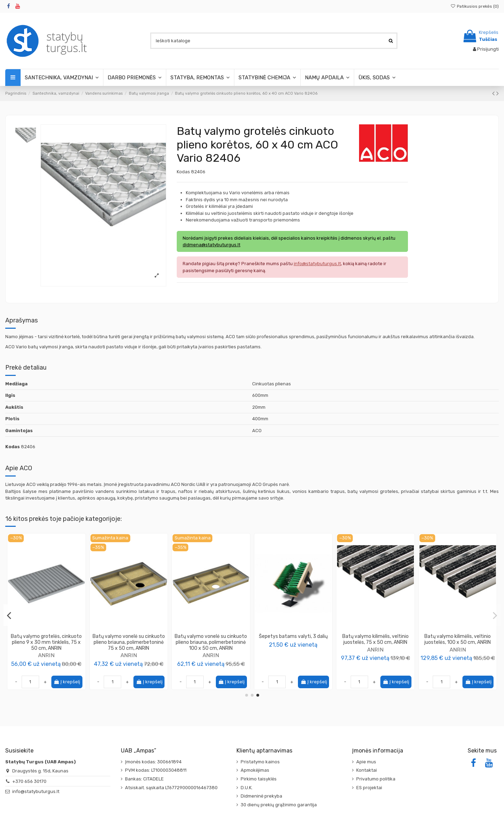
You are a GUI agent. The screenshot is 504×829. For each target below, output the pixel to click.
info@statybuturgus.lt (36, 791)
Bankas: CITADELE (144, 779)
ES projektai (369, 788)
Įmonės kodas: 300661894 (153, 762)
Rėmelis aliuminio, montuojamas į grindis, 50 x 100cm (46, 639)
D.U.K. (247, 788)
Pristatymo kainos (260, 762)
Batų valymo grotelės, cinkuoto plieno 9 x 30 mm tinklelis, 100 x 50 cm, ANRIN (375, 642)
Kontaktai (367, 770)
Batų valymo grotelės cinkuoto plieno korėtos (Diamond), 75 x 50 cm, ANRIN (458, 642)
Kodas (183, 172)
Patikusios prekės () (475, 6)
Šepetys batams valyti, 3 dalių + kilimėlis (293, 639)
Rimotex (46, 650)
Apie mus (366, 762)
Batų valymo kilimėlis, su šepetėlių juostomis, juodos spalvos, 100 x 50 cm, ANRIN (129, 642)
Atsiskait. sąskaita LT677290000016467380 (171, 788)
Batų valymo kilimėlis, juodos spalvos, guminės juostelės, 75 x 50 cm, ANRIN (211, 642)
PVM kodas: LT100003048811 (156, 770)
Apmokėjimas (255, 770)
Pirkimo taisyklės (259, 779)
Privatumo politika (376, 779)
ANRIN (129, 655)
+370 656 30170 (29, 781)
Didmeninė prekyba (261, 796)
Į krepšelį (67, 682)
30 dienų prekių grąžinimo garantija (279, 805)
